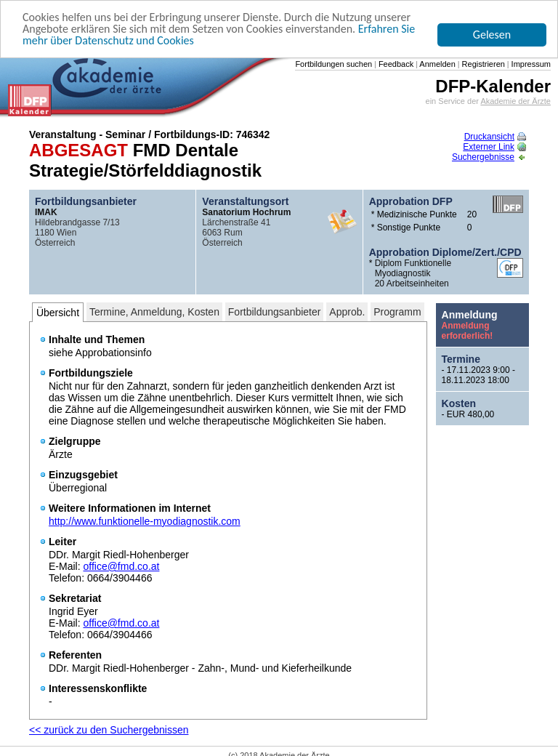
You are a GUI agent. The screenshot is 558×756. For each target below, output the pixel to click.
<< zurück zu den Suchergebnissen (109, 730)
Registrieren (482, 64)
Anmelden (437, 64)
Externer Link (494, 147)
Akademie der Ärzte (515, 101)
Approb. (347, 312)
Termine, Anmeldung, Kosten (154, 312)
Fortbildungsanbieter (275, 312)
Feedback (395, 64)
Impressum (530, 64)
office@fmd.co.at (121, 566)
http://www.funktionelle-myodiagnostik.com (145, 521)
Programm (397, 312)
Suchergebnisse (489, 157)
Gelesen (492, 35)
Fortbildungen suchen (333, 64)
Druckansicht (495, 137)
